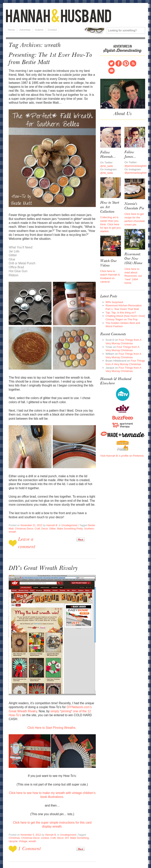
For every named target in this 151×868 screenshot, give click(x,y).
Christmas (89, 811)
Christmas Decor (24, 515)
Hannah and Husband (59, 16)
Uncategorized (67, 512)
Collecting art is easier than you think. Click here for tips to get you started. (110, 221)
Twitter (111, 63)
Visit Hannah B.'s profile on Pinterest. (122, 445)
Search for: (94, 30)
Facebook (119, 63)
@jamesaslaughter (135, 164)
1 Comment (29, 825)
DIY (53, 815)
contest (32, 815)
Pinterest (126, 63)
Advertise (25, 29)
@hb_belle (106, 164)
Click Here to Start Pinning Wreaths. (52, 707)
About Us (123, 113)
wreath (12, 518)
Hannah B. (51, 512)
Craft (36, 515)
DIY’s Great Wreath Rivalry (41, 554)
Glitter (51, 515)
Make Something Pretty (68, 515)
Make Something (65, 815)
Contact (52, 29)
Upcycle (79, 815)
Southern (86, 515)
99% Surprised (114, 295)
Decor (43, 515)
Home (11, 29)
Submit (39, 29)
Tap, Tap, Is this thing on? (120, 305)
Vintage (89, 815)
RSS (133, 63)
